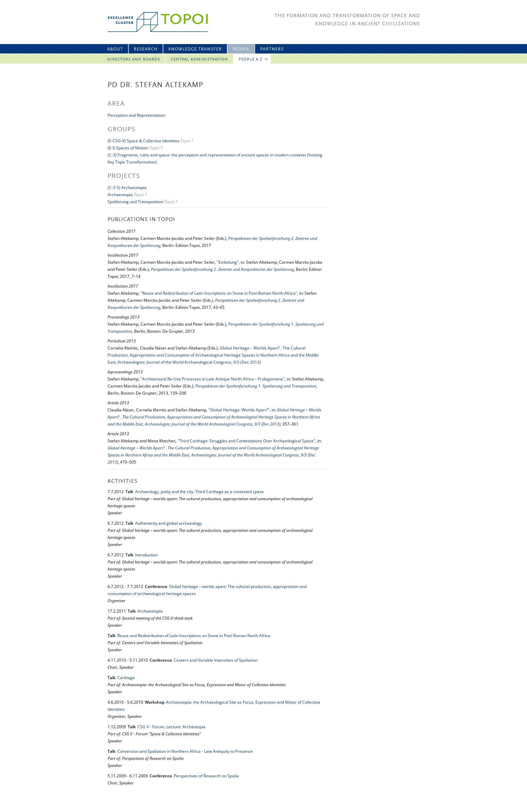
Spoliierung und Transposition (135, 202)
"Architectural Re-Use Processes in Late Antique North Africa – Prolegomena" (213, 379)
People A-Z (251, 60)
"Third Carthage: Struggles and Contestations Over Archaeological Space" (246, 441)
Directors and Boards (134, 60)
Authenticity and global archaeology (169, 523)
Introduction (146, 555)
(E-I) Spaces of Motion (128, 148)
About (115, 49)
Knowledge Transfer (195, 49)
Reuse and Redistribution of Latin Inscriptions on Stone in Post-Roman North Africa (194, 636)
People (241, 49)
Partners (272, 49)
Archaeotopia (120, 195)
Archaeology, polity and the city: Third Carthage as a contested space (199, 492)
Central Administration (199, 60)
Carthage (126, 678)
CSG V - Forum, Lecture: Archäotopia (171, 727)
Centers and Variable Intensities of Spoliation (216, 660)
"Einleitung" (228, 262)
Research (146, 49)
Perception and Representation (136, 115)
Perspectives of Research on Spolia (206, 776)
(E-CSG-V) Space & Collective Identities (144, 141)
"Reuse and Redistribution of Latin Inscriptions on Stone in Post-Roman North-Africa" (219, 293)
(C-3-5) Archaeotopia (127, 188)
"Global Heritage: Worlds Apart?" (239, 410)
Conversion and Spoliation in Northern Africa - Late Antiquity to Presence (185, 751)
